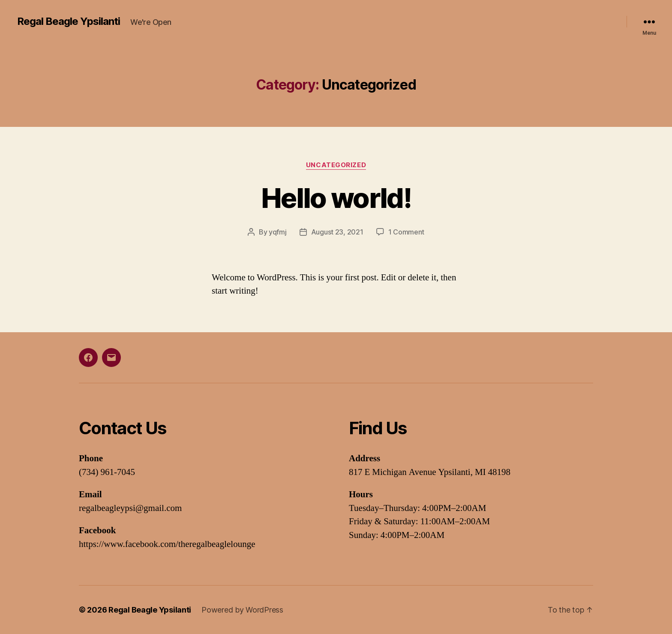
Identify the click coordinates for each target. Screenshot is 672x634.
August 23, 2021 (337, 232)
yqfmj (278, 232)
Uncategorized (336, 165)
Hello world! (336, 198)
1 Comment (406, 232)
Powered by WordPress (242, 610)
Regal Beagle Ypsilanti (69, 21)
